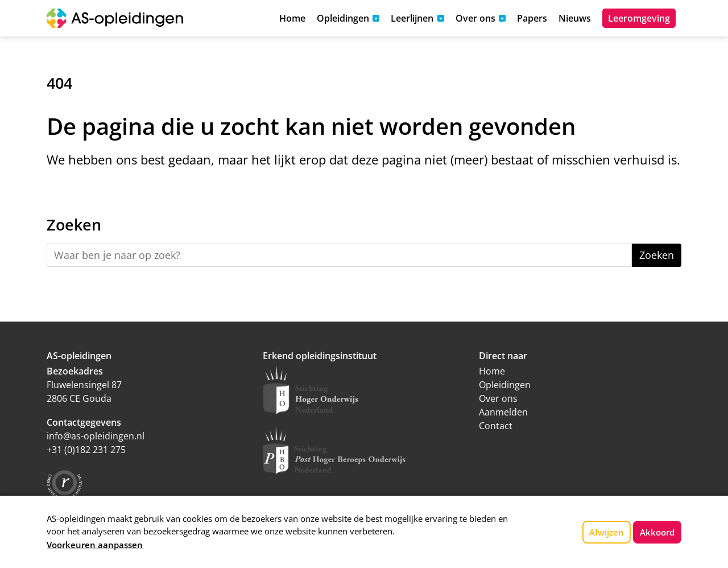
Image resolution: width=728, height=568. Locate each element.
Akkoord (657, 532)
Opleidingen (505, 385)
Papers (532, 18)
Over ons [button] (475, 18)
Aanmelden (503, 412)
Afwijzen (607, 532)
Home (292, 18)
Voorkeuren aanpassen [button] (95, 545)
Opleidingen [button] (343, 18)
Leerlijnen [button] (412, 18)
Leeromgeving (639, 18)
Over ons (498, 398)
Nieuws (575, 18)
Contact (496, 426)
